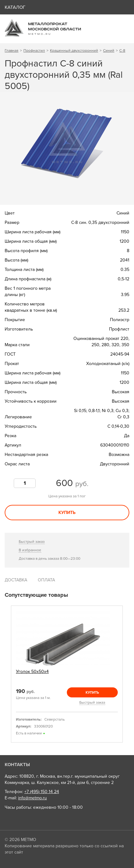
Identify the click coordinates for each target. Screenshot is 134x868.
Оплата (46, 580)
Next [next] (127, 674)
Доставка (16, 580)
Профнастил (34, 50)
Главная (12, 50)
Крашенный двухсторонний (74, 50)
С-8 (122, 50)
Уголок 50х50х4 (32, 672)
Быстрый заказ (32, 542)
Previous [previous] (7, 674)
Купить (67, 513)
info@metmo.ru (32, 798)
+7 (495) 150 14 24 (42, 792)
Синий (109, 50)
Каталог (15, 7)
